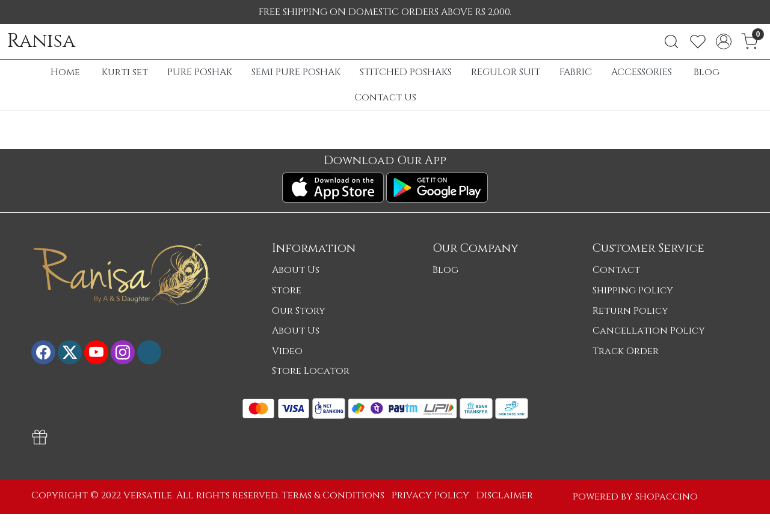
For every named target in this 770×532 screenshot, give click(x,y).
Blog (707, 72)
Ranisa (41, 41)
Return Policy (630, 311)
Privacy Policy (430, 495)
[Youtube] (96, 352)
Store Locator (311, 371)
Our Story (299, 311)
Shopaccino (667, 497)
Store (287, 290)
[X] (70, 352)
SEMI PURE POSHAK (296, 72)
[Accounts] (724, 41)
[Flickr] (149, 352)
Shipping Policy (633, 290)
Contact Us (385, 97)
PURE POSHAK (200, 72)
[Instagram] (123, 352)
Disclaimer (505, 495)
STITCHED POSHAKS (406, 72)
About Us (296, 270)
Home (65, 72)
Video (287, 351)
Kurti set (125, 72)
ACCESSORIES (642, 72)
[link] (671, 41)
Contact (616, 270)
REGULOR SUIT (506, 72)
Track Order (626, 351)
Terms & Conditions (333, 495)
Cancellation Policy (649, 331)
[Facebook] (43, 352)
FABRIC (576, 72)
